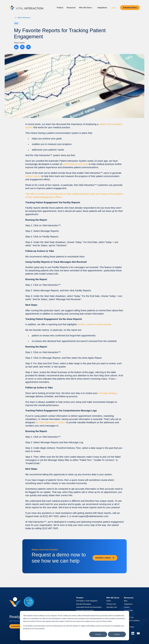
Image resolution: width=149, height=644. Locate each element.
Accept (98, 634)
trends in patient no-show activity (95, 324)
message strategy (108, 393)
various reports (33, 176)
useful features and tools (76, 164)
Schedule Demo (130, 8)
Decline (117, 634)
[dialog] (74, 626)
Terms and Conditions (132, 621)
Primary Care (111, 604)
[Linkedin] (133, 633)
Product (60, 8)
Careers (127, 607)
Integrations (102, 8)
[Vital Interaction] (27, 8)
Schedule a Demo (105, 558)
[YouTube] (138, 633)
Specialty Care (112, 607)
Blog (126, 601)
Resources (71, 8)
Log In (114, 8)
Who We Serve (86, 8)
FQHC (109, 601)
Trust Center (128, 610)
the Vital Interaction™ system (51, 422)
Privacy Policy (107, 621)
